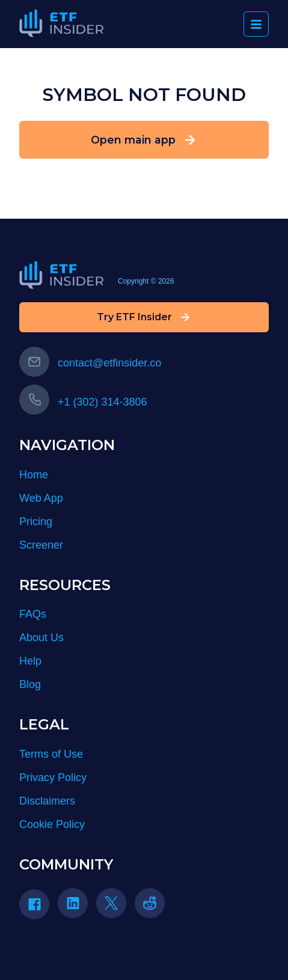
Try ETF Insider (144, 317)
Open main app (144, 140)
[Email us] (34, 362)
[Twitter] (115, 907)
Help (30, 661)
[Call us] (34, 400)
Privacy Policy (53, 778)
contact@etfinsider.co (90, 363)
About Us (41, 638)
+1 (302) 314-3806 (83, 402)
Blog (30, 684)
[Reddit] (154, 907)
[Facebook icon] (34, 904)
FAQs (33, 614)
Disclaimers (47, 801)
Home (34, 475)
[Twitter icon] (111, 903)
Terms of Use (51, 754)
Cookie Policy (52, 824)
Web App (41, 498)
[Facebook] (38, 908)
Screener (41, 545)
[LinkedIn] (77, 907)
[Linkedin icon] (73, 903)
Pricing (36, 522)
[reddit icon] (150, 903)
